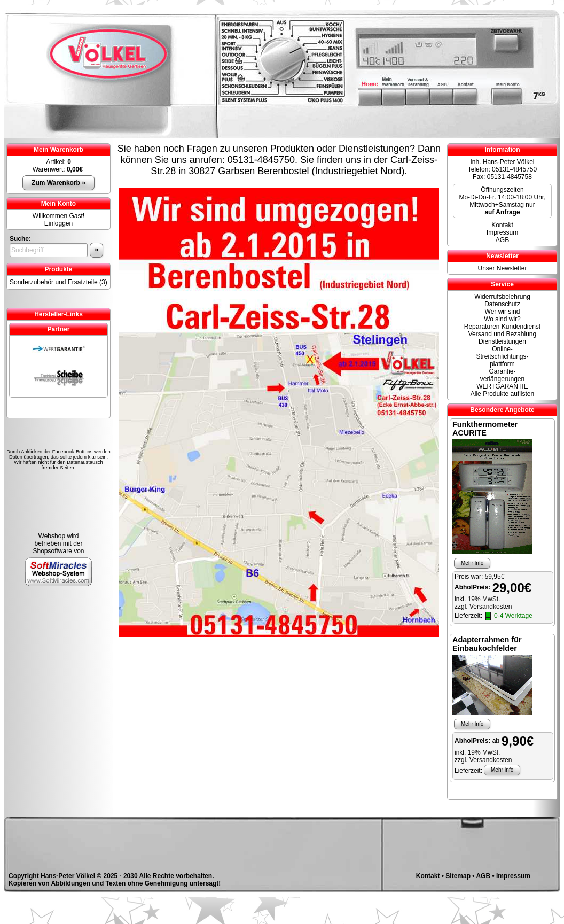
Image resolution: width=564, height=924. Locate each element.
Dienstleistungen (502, 341)
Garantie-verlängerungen (502, 375)
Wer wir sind (503, 312)
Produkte (58, 269)
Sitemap (458, 876)
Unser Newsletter (502, 268)
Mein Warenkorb (58, 150)
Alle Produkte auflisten (502, 394)
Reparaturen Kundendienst (502, 327)
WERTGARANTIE (502, 386)
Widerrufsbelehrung (502, 297)
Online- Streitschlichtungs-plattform (502, 356)
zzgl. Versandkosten (483, 607)
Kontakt (502, 225)
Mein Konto (58, 204)
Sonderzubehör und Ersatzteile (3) (58, 282)
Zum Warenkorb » (58, 183)
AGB (502, 240)
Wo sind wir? (502, 319)
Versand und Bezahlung (502, 334)
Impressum (502, 232)
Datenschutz (502, 304)
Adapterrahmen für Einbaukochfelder (487, 644)
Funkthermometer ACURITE (485, 429)
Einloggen (58, 223)
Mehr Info (472, 563)
